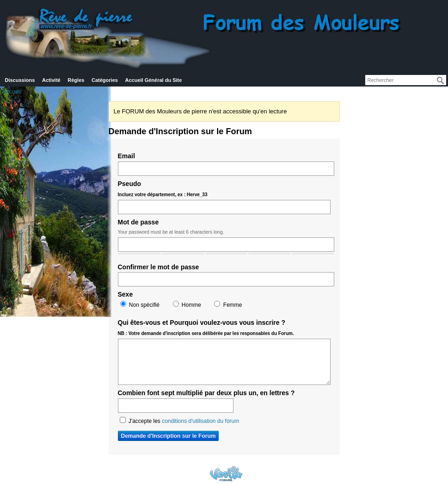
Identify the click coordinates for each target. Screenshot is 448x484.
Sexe (126, 294)
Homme (187, 304)
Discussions (20, 80)
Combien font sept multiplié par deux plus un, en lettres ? (206, 393)
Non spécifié (140, 304)
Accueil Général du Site (154, 80)
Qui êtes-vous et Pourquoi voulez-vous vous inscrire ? (206, 327)
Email (126, 156)
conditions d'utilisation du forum (200, 421)
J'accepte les (180, 421)
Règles (76, 80)
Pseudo (163, 189)
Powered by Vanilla (226, 474)
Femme (228, 304)
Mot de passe (138, 222)
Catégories (105, 80)
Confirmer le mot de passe (159, 267)
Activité (51, 80)
